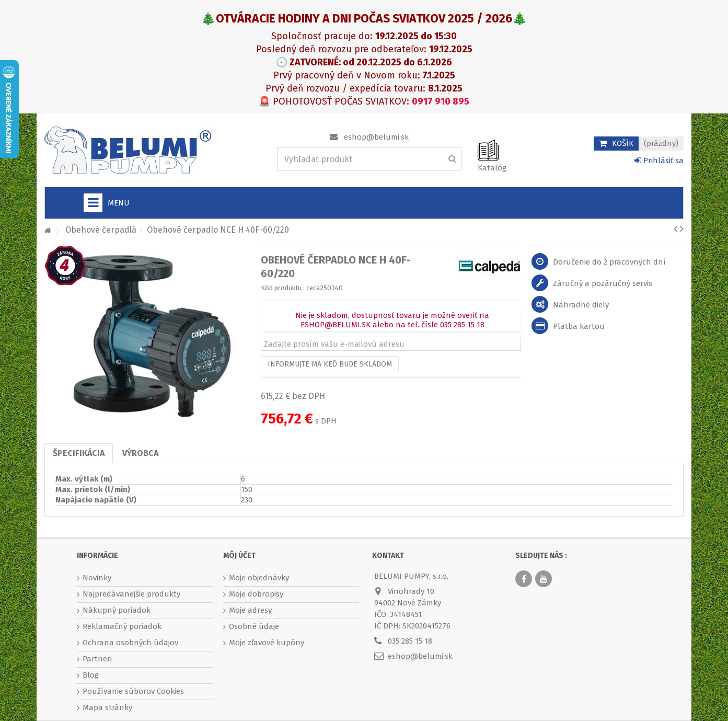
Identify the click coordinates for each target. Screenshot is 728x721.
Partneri (97, 659)
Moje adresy (250, 610)
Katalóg (492, 168)
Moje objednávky (259, 578)
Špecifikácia (79, 453)
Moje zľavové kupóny (267, 643)
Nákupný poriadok (117, 610)
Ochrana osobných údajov (130, 643)
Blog (91, 675)
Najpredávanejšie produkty (131, 594)
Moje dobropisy (256, 594)
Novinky (97, 578)
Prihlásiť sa (659, 161)
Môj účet (239, 556)
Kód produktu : (283, 288)
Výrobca (140, 453)
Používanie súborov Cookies (133, 691)
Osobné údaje (254, 626)
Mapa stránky (107, 707)
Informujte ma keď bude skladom (330, 364)
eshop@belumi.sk (376, 137)
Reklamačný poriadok (122, 626)
